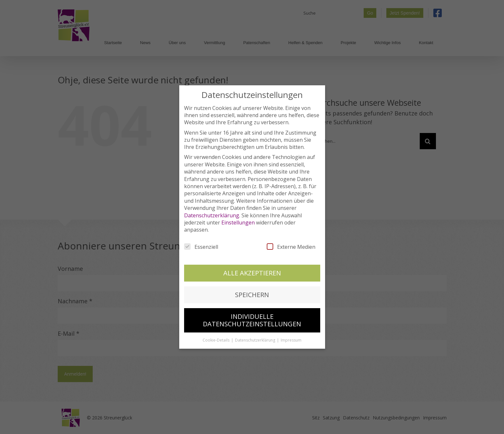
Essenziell (201, 244)
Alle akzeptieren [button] (252, 270)
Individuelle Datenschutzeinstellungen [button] (252, 317)
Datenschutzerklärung (212, 212)
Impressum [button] (291, 338)
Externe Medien (291, 244)
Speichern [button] (252, 292)
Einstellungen (238, 220)
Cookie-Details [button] (217, 338)
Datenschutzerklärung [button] (256, 338)
